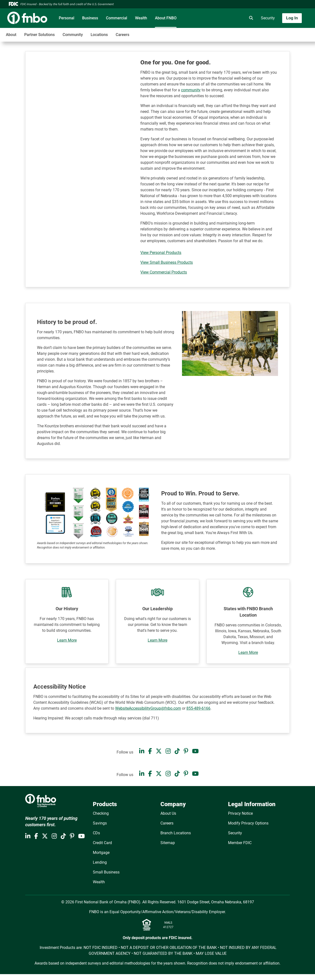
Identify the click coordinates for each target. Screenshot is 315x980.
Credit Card (102, 843)
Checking (101, 813)
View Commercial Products (164, 272)
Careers (122, 35)
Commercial (117, 18)
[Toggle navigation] (276, 32)
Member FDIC (240, 843)
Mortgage (101, 853)
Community (73, 35)
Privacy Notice (240, 813)
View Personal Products (161, 253)
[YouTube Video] (85, 86)
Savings (100, 823)
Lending (100, 862)
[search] (250, 18)
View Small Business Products (167, 262)
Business (90, 18)
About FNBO (166, 18)
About (11, 35)
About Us (168, 813)
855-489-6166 (198, 708)
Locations (99, 35)
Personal (67, 18)
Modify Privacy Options (248, 823)
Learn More (67, 640)
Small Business (106, 872)
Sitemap (168, 843)
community (191, 90)
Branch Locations (176, 833)
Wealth (141, 18)
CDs (96, 833)
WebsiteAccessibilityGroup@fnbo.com (148, 708)
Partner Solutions (40, 35)
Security (268, 18)
